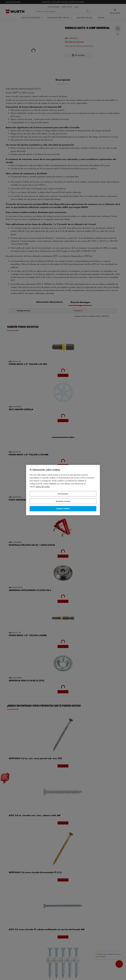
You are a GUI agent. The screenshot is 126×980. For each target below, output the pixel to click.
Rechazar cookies (63, 501)
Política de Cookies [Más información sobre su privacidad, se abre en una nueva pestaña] (43, 487)
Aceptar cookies (63, 509)
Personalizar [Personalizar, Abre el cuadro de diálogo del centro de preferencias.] (63, 494)
